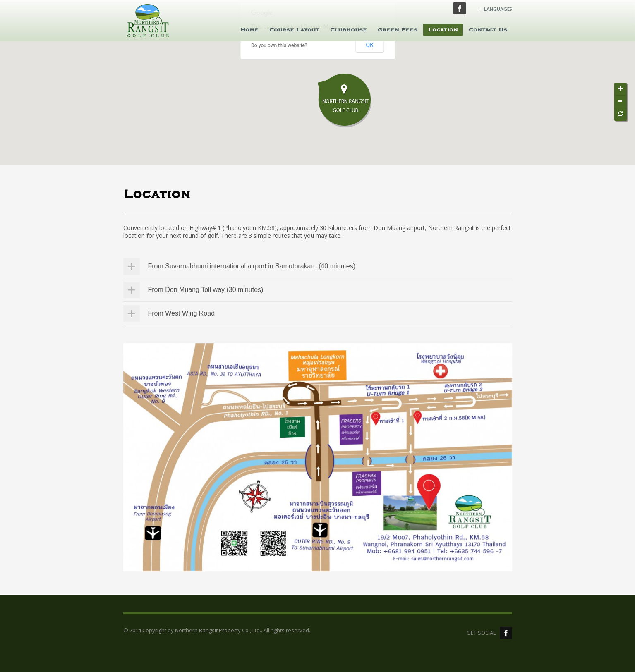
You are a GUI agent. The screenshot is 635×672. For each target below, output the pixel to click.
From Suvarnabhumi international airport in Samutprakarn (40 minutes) (252, 266)
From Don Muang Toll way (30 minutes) (206, 290)
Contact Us (488, 30)
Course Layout (294, 30)
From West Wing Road (182, 313)
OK (370, 45)
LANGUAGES (494, 9)
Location (443, 30)
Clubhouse (349, 30)
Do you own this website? (279, 45)
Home (249, 30)
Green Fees (398, 30)
